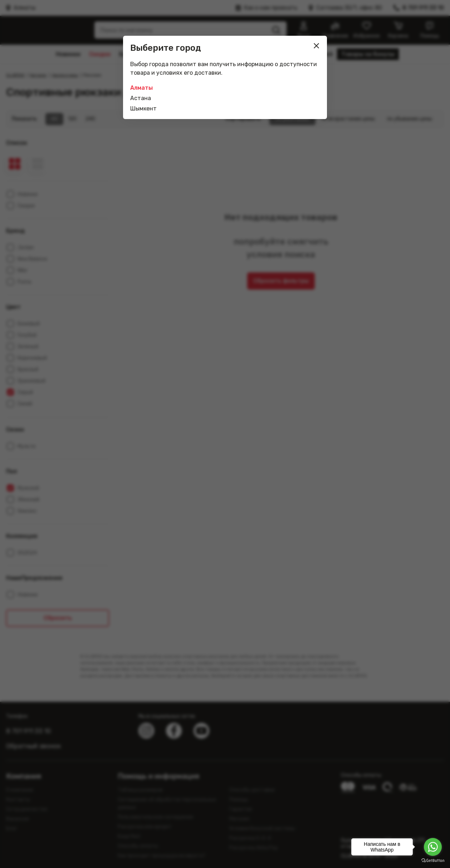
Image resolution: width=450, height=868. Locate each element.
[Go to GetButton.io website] (433, 861)
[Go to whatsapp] (433, 847)
